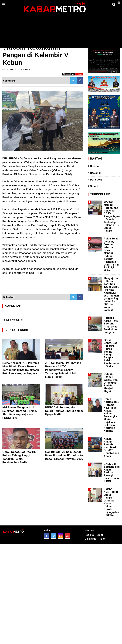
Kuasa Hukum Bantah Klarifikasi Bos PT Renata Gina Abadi (111, 447)
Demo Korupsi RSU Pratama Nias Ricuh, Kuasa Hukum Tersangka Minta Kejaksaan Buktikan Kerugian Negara (112, 415)
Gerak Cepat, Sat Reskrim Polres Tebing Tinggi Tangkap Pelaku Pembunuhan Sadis (111, 353)
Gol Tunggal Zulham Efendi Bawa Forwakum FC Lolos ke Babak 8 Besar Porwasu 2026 (64, 455)
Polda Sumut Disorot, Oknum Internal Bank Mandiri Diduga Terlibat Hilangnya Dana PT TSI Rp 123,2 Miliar (112, 254)
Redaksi (89, 535)
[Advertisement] (61, 24)
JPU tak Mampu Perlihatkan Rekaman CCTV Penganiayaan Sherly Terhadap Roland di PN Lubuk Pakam (63, 370)
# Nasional (94, 173)
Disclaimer (91, 539)
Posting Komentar (13, 320)
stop (79, 74)
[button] (119, 2)
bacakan (68, 74)
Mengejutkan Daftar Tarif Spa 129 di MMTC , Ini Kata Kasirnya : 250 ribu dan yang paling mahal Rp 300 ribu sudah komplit (112, 294)
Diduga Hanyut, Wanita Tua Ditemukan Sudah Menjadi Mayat (111, 383)
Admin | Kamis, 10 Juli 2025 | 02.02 (16, 69)
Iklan (103, 539)
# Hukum (93, 166)
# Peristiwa (95, 180)
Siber (100, 535)
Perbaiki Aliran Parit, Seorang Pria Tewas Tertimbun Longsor (111, 325)
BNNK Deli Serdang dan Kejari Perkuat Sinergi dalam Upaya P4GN (64, 411)
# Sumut (93, 186)
